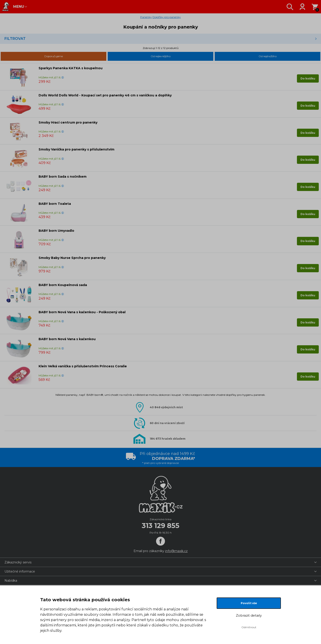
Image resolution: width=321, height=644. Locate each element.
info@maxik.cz (176, 551)
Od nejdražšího (267, 56)
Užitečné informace (20, 571)
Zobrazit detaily (249, 615)
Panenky (146, 17)
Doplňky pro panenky (167, 17)
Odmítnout (249, 627)
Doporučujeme (53, 56)
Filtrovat (15, 39)
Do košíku (308, 78)
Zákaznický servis (18, 562)
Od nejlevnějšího (160, 56)
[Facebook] (160, 541)
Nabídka (11, 581)
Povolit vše (249, 603)
